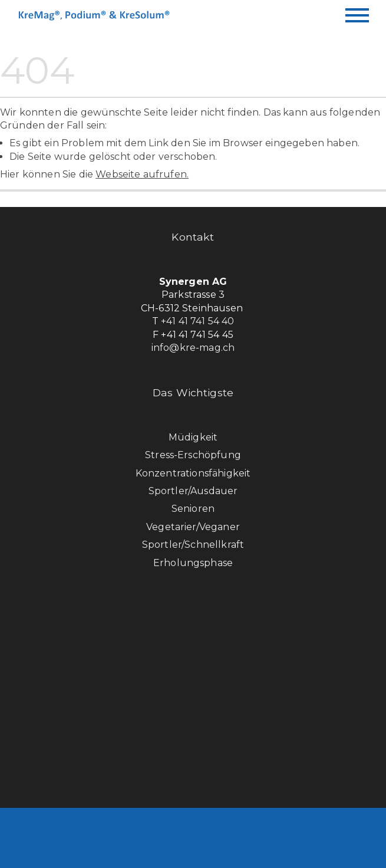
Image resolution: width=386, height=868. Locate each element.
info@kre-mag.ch (193, 348)
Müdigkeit (193, 437)
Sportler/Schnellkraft (193, 545)
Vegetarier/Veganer (193, 527)
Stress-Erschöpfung (193, 455)
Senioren (193, 509)
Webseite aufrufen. (142, 174)
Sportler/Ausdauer (193, 491)
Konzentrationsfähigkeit (193, 473)
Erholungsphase (193, 563)
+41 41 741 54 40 (198, 321)
